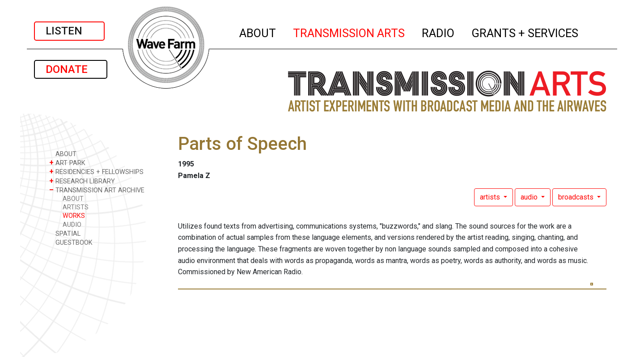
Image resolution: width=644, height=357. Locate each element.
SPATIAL (65, 233)
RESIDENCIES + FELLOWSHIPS (96, 172)
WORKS (74, 216)
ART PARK (67, 163)
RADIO (439, 32)
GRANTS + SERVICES (525, 32)
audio (530, 197)
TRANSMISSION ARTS (349, 32)
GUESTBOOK (71, 242)
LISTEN (69, 31)
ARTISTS (76, 207)
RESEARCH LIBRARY (82, 181)
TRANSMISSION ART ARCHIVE (97, 190)
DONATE (71, 69)
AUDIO (72, 225)
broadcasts (577, 197)
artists (491, 197)
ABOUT (258, 32)
